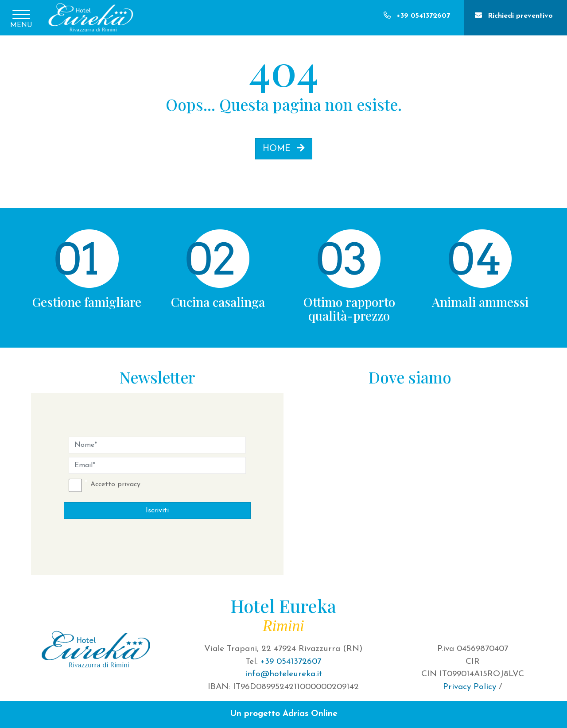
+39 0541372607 (291, 662)
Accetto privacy (115, 484)
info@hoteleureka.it (283, 674)
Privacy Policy (470, 687)
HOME (284, 148)
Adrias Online (310, 714)
